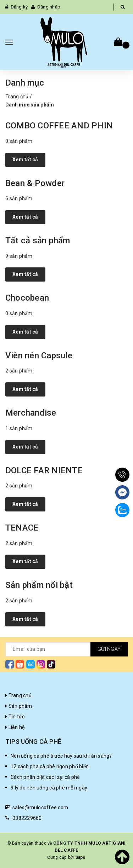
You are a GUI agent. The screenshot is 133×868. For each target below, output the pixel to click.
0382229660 (27, 818)
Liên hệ (15, 727)
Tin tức (15, 717)
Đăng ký (19, 7)
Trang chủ (17, 97)
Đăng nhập (49, 7)
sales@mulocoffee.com (40, 808)
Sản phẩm (19, 706)
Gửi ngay (109, 649)
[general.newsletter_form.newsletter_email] (66, 649)
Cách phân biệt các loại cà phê (45, 777)
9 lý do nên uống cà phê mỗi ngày (49, 788)
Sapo (81, 857)
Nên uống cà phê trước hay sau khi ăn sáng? (61, 756)
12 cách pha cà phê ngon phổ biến (50, 766)
